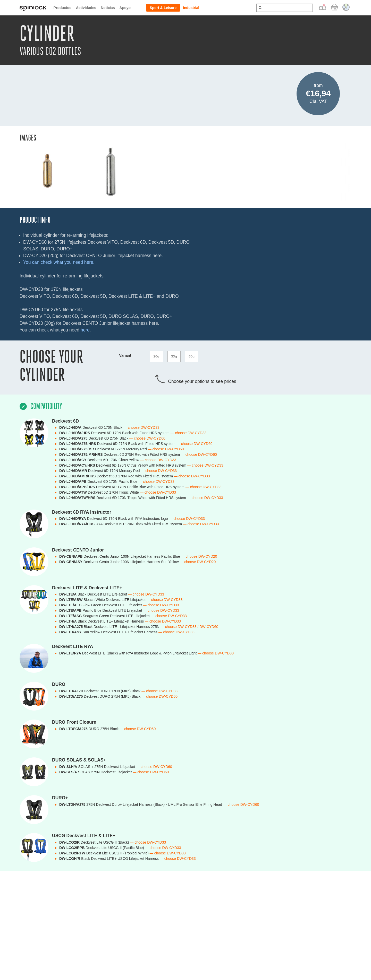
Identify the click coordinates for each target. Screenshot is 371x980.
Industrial (191, 8)
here (85, 330)
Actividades (86, 8)
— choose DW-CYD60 (147, 436)
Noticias (108, 8)
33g (175, 355)
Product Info (35, 220)
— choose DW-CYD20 (199, 555)
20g (157, 355)
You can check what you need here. (59, 262)
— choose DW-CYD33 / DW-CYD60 (189, 625)
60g (194, 355)
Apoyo (125, 8)
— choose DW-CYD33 (141, 425)
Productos (62, 8)
